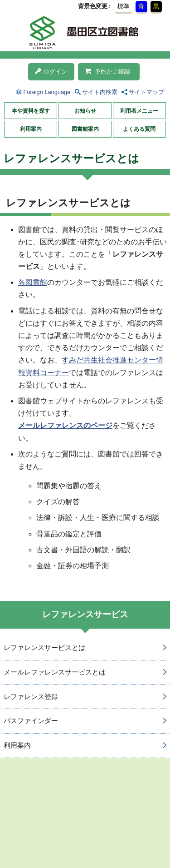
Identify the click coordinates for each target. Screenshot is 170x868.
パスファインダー (31, 721)
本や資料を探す (31, 111)
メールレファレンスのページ (65, 425)
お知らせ (85, 111)
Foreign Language (47, 92)
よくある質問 (139, 129)
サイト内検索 (100, 92)
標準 (123, 6)
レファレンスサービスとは (44, 647)
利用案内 (31, 129)
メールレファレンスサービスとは (55, 672)
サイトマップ (146, 92)
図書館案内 (85, 129)
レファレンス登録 (31, 697)
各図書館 (33, 282)
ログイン (51, 72)
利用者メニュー (139, 111)
